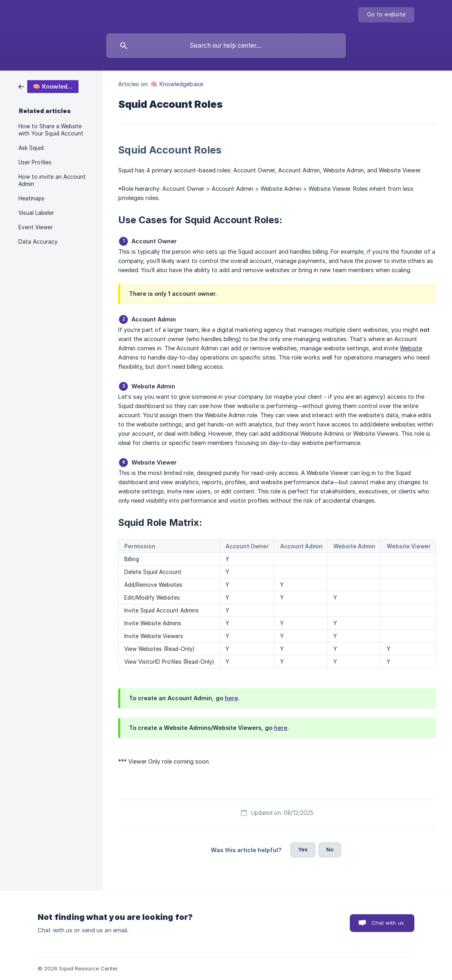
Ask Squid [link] (31, 148)
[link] (48, 86)
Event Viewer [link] (36, 227)
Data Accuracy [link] (38, 242)
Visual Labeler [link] (36, 213)
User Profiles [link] (35, 162)
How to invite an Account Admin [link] (52, 180)
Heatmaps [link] (31, 198)
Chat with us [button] (388, 923)
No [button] (330, 849)
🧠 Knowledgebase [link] (177, 84)
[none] (386, 15)
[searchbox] (226, 46)
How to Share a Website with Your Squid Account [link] (51, 130)
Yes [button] (303, 849)
